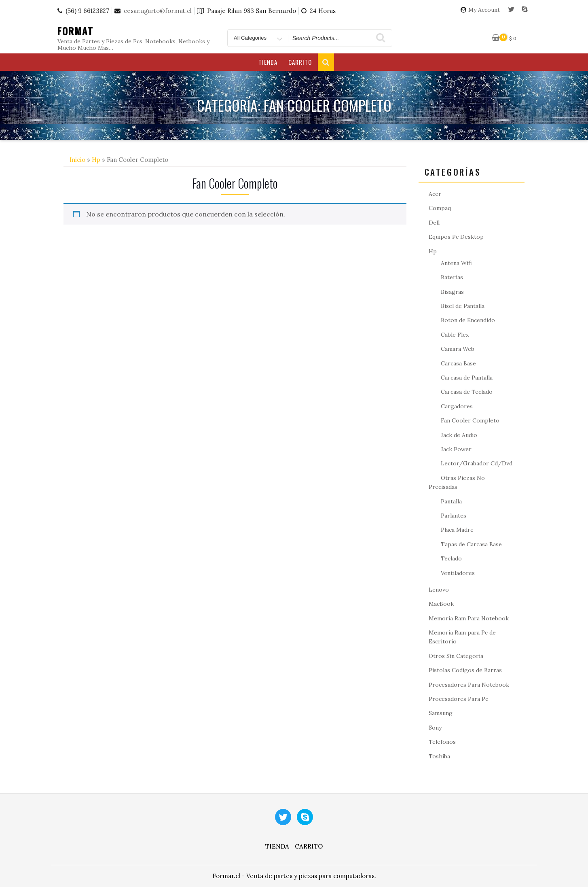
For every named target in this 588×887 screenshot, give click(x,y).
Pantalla (451, 501)
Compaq (440, 208)
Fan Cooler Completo (470, 420)
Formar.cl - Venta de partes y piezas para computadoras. (294, 876)
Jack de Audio (459, 435)
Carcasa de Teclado (467, 392)
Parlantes (454, 516)
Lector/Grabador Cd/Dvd (477, 463)
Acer (435, 194)
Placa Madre (457, 530)
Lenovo (439, 590)
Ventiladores (458, 573)
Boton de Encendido (468, 320)
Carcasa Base (458, 363)
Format (75, 31)
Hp (96, 160)
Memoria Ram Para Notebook (469, 618)
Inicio (77, 160)
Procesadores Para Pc (458, 699)
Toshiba (439, 756)
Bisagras (452, 292)
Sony (435, 728)
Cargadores (457, 406)
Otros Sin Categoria (456, 656)
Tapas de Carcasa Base (471, 544)
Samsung (441, 713)
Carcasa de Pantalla (467, 378)
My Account (484, 10)
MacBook (441, 604)
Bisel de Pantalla (463, 306)
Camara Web (458, 349)
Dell (434, 223)
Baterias (452, 277)
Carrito (300, 62)
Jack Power (456, 449)
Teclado (451, 558)
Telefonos (442, 742)
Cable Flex (455, 335)
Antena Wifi (456, 263)
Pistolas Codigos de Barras (465, 670)
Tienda (268, 62)
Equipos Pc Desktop (456, 237)
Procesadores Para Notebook (469, 685)
